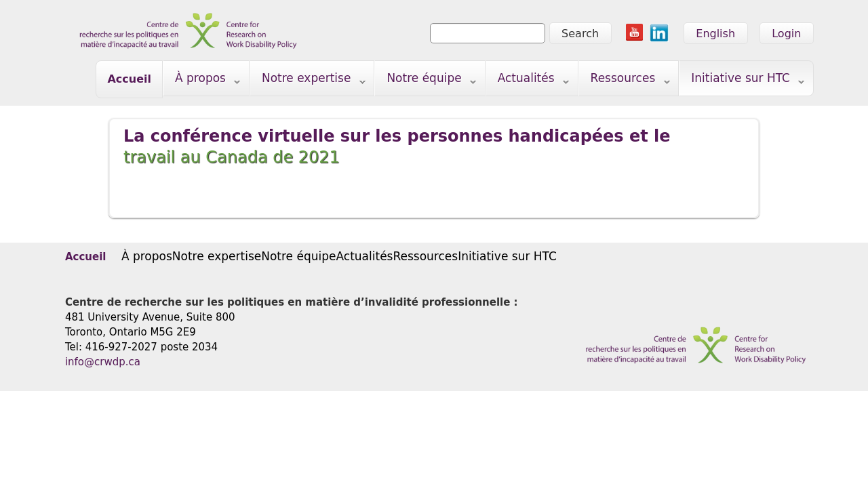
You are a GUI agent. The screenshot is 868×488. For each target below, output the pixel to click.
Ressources (625, 81)
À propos (202, 81)
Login (786, 34)
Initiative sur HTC (742, 81)
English (715, 34)
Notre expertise (308, 81)
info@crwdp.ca (103, 362)
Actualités (528, 81)
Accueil (129, 79)
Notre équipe (426, 81)
